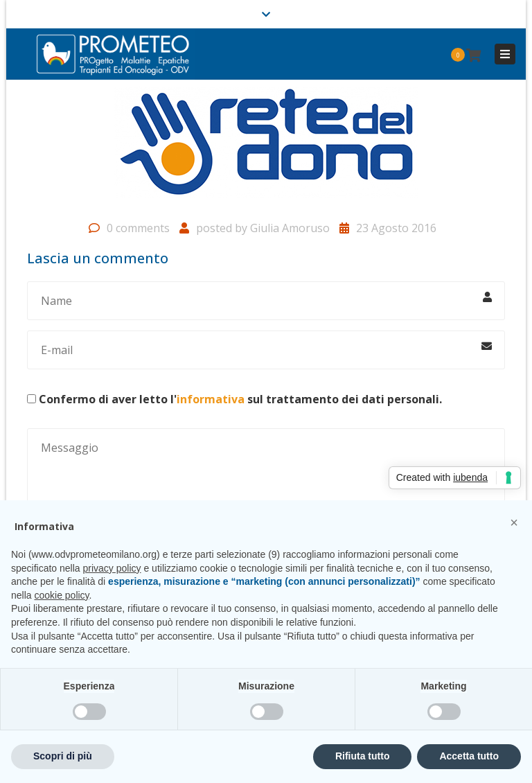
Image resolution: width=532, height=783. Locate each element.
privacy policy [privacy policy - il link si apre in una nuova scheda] (112, 568)
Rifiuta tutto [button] (363, 756)
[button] (514, 522)
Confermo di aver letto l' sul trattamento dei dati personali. (240, 399)
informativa (211, 399)
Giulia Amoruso (290, 228)
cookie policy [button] (61, 595)
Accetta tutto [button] (469, 756)
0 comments (138, 228)
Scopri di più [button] (63, 756)
